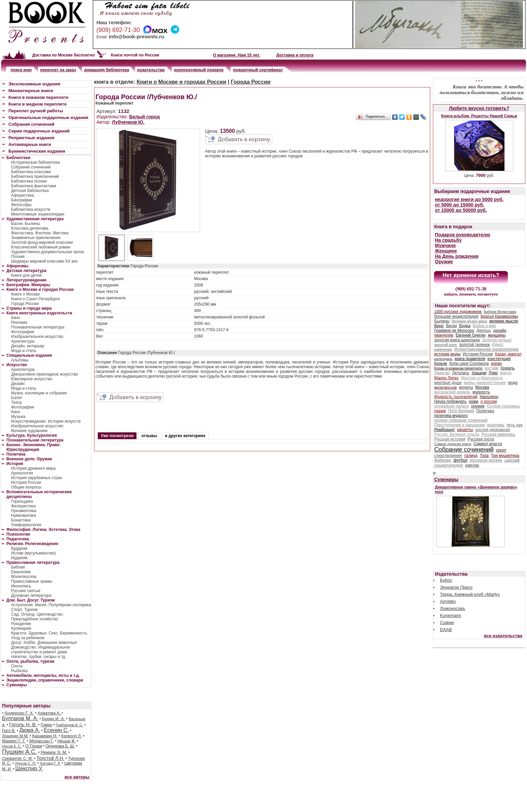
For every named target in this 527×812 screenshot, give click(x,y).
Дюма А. (30, 730)
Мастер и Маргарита (482, 378)
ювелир (472, 465)
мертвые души (448, 383)
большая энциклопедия (456, 316)
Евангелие (21, 572)
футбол (460, 460)
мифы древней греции (485, 383)
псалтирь (496, 425)
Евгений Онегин (471, 335)
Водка (465, 326)
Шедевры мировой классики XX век (44, 261)
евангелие (444, 335)
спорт (501, 450)
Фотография (23, 332)
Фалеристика (23, 506)
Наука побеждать (450, 401)
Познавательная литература (38, 327)
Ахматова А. (50, 713)
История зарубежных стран (37, 478)
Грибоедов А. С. (70, 725)
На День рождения (457, 256)
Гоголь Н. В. (23, 724)
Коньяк (441, 363)
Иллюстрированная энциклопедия (487, 349)
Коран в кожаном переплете (458, 368)
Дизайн (18, 384)
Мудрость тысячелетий (456, 397)
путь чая (514, 425)
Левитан (442, 373)
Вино (439, 326)
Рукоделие (21, 624)
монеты (466, 387)
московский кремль (452, 392)
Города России (25, 304)
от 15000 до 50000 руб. (461, 210)
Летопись (461, 373)
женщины (497, 335)
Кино (16, 318)
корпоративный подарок (199, 70)
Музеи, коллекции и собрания (39, 393)
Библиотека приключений (35, 177)
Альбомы (20, 360)
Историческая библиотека (35, 162)
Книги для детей (26, 275)
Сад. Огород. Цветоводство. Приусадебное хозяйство (37, 617)
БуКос (446, 580)
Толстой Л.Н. (50, 758)
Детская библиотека (30, 191)
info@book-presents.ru (137, 36)
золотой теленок (474, 345)
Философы (21, 205)
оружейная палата (452, 406)
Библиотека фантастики (34, 186)
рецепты (465, 430)
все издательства (503, 636)
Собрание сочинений (31, 167)
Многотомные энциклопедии (38, 214)
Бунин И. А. (54, 719)
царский (512, 460)
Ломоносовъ (453, 608)
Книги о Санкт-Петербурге (35, 299)
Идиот (498, 345)
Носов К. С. (12, 746)
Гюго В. (9, 731)
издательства (151, 70)
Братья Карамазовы (499, 316)
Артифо (448, 601)
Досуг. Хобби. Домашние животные (44, 643)
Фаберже (443, 460)
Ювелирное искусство (32, 379)
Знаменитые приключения (36, 238)
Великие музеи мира (469, 321)
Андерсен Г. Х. (19, 713)
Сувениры (446, 479)
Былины (442, 321)
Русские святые (26, 591)
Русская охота (481, 439)
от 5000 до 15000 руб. (460, 205)
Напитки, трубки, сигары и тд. (39, 657)
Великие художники (29, 431)
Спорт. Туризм (24, 610)
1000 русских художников (458, 312)
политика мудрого (451, 416)
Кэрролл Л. (71, 736)
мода (513, 383)
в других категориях (185, 436)
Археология (22, 473)
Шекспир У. (29, 768)
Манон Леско (447, 378)
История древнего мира (33, 468)
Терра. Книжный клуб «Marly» (470, 594)
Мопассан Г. (42, 741)
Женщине (446, 251)
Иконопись (21, 586)
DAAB (446, 630)
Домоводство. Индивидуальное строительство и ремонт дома (40, 650)
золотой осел (445, 345)
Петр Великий (461, 411)
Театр (16, 402)
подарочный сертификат (258, 70)
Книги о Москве (26, 294)
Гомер (46, 725)
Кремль (508, 368)
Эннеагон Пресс (456, 587)
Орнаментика (24, 511)
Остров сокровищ (503, 406)
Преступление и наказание (460, 425)
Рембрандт (445, 430)
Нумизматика (24, 515)
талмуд (471, 456)
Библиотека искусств (31, 209)
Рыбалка (19, 671)
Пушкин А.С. (19, 752)
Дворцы (484, 331)
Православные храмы (32, 581)
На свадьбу (448, 240)
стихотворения (448, 456)
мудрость (481, 392)
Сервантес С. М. (17, 759)
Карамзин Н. (45, 736)
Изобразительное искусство (37, 337)
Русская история (450, 439)
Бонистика (21, 520)
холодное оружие (486, 460)
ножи (474, 401)
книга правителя (470, 359)
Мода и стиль (24, 351)
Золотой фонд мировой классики (42, 242)
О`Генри (34, 746)
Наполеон (489, 397)
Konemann (451, 615)
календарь (443, 359)
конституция (499, 359)
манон (506, 373)
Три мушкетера (505, 456)
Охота (17, 666)
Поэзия (18, 257)
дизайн (500, 331)
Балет (17, 398)
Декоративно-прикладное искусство (45, 374)
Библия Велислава (500, 312)
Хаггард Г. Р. (50, 763)
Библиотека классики (31, 172)
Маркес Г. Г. (14, 741)
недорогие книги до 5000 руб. (469, 199)
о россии (489, 401)
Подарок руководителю (462, 235)
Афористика (23, 195)
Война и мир (484, 326)
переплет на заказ (58, 70)
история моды (447, 354)
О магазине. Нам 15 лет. (237, 55)
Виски (452, 326)
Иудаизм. (20, 558)
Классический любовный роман (41, 247)
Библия (18, 567)
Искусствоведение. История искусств (46, 421)
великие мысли (504, 321)
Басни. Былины (26, 224)
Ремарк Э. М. (54, 752)
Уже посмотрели (117, 436)
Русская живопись (499, 434)
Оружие (444, 262)
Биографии (22, 200)
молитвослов (445, 387)
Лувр (493, 373)
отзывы (149, 436)
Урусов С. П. (26, 763)
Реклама (19, 322)
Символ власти (488, 444)
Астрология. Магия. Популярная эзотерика (51, 605)
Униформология (26, 525)
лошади (479, 373)
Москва (482, 387)
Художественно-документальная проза (48, 252)
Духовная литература (31, 595)
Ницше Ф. (67, 741)
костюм (492, 368)
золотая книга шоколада (457, 340)
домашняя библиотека (107, 70)
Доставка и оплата (295, 55)
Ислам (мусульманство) (33, 553)
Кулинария (21, 628)
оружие (478, 406)
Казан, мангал (508, 354)
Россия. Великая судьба (457, 434)
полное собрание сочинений (461, 420)
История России (26, 482)
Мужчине (445, 245)
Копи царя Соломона (469, 363)
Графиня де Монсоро (454, 331)
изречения (443, 349)
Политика (485, 411)
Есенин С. (56, 730)
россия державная (493, 430)
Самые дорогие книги (453, 444)
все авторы (77, 777)
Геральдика (22, 501)
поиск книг (22, 70)
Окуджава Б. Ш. (60, 746)
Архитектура (23, 341)
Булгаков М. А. (20, 718)
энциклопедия (449, 465)
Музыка (18, 417)
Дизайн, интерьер (28, 346)
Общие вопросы (26, 487)
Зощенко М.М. (15, 736)
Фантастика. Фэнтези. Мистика (40, 233)
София (447, 623)
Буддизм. (20, 548)
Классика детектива (30, 228)
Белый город (144, 117)
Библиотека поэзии (29, 181)
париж (440, 411)
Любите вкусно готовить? (479, 108)
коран (496, 363)
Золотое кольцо (497, 340)
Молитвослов (24, 577)
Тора (484, 456)
